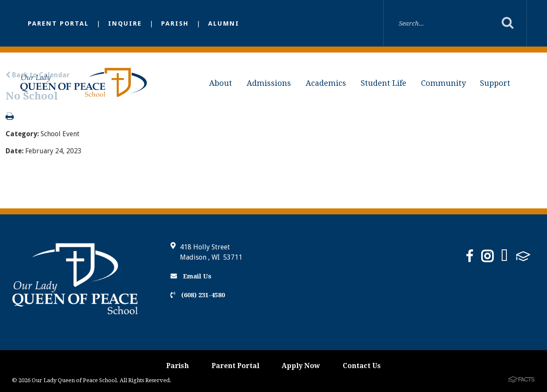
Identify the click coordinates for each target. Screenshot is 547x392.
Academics (326, 83)
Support (495, 83)
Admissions (269, 83)
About (221, 83)
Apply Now (301, 366)
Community (443, 83)
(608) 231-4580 (198, 295)
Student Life (384, 83)
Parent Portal (58, 23)
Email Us (191, 276)
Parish (175, 23)
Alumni (224, 23)
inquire (125, 23)
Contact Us (362, 366)
